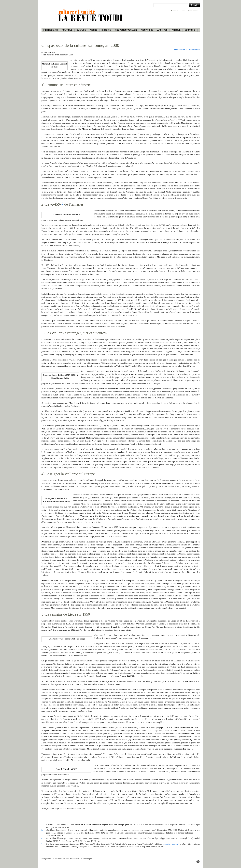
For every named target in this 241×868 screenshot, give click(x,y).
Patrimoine (194, 50)
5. (42, 844)
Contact (175, 11)
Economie (190, 30)
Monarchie (147, 30)
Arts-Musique (180, 50)
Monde (94, 30)
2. (42, 830)
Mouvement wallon (126, 30)
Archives (162, 30)
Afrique (176, 30)
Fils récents (51, 30)
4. (42, 838)
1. (42, 824)
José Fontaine (49, 52)
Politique (67, 30)
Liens (183, 11)
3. (42, 835)
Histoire (106, 30)
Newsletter (193, 11)
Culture (81, 30)
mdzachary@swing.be (172, 844)
